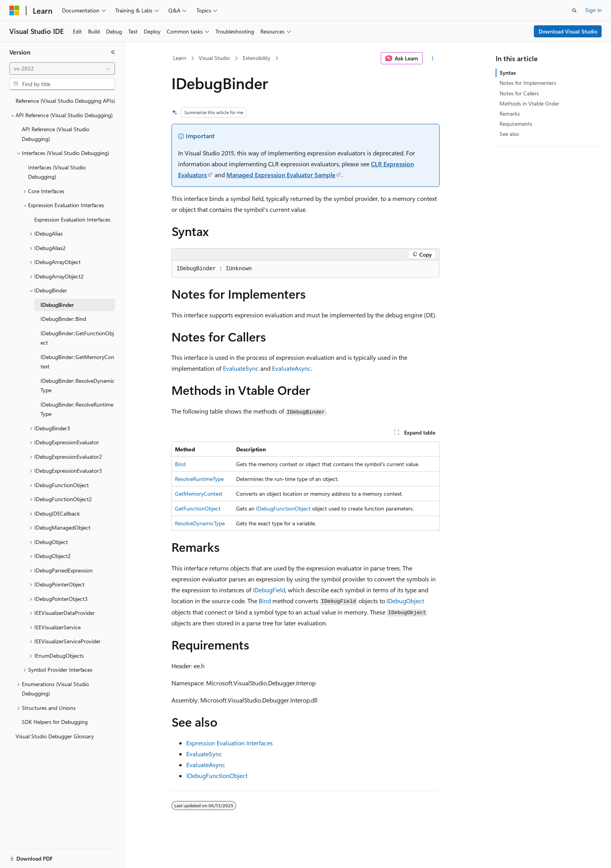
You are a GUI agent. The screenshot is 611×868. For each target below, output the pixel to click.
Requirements (516, 124)
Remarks (510, 114)
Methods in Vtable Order (529, 103)
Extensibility (257, 58)
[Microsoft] (14, 11)
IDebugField (269, 590)
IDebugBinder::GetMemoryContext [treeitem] (77, 362)
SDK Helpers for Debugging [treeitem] (55, 722)
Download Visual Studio (568, 31)
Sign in (593, 10)
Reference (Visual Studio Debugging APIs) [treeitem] (65, 101)
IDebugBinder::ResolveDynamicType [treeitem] (78, 386)
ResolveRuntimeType (199, 479)
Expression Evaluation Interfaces (230, 743)
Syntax (508, 73)
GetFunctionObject (198, 508)
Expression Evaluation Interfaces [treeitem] (72, 219)
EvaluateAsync (291, 368)
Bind (180, 464)
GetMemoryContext (199, 494)
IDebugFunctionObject (283, 508)
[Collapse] (113, 52)
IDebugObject (405, 601)
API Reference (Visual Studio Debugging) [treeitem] (56, 134)
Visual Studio (214, 58)
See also (509, 134)
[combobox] (62, 69)
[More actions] (433, 58)
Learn (180, 58)
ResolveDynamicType (200, 523)
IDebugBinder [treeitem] (57, 305)
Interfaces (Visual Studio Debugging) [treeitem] (57, 172)
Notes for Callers (519, 93)
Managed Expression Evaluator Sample (281, 175)
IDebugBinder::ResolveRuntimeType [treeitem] (77, 409)
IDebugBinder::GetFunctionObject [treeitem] (77, 338)
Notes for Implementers (528, 83)
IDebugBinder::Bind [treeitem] (63, 319)
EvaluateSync (241, 368)
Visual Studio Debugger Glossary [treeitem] (55, 736)
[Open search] (574, 11)
